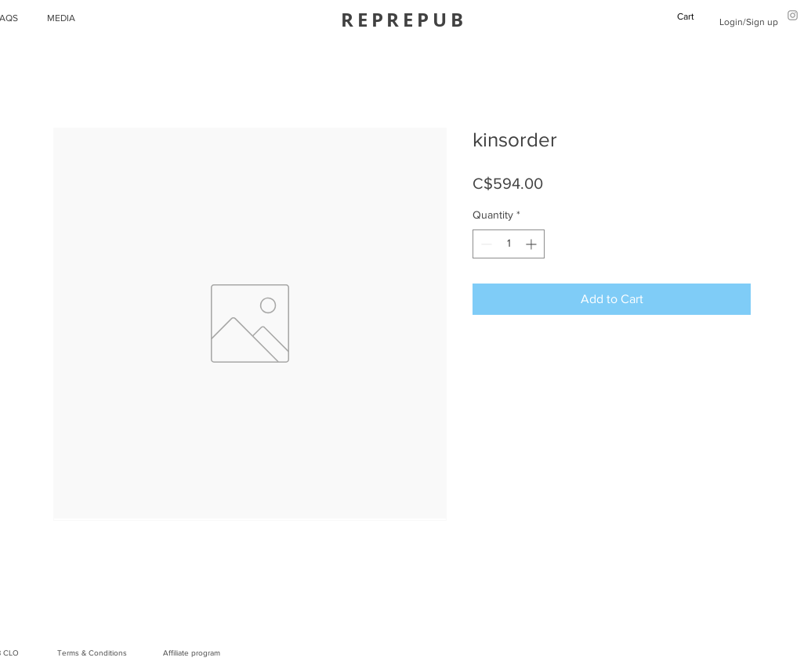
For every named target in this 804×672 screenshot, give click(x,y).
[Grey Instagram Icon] (793, 15)
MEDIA (61, 18)
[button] (692, 16)
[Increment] (532, 244)
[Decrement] (485, 244)
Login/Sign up (749, 22)
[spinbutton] (509, 244)
